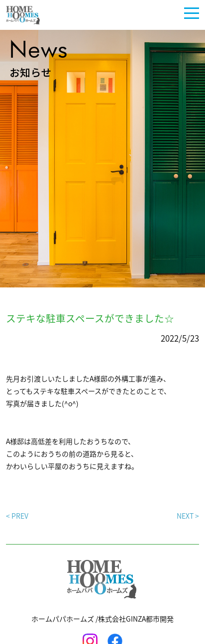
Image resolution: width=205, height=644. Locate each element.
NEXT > (188, 516)
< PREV (17, 516)
